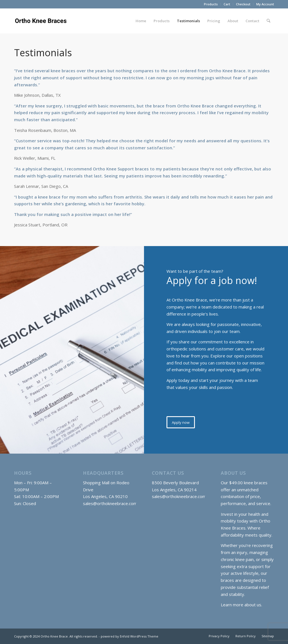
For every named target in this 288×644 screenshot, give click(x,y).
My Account (265, 4)
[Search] (268, 21)
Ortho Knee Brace (54, 636)
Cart (227, 4)
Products (211, 4)
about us (253, 605)
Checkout (243, 4)
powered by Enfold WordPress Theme (130, 636)
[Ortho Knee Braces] (42, 21)
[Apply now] (181, 422)
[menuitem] (211, 4)
